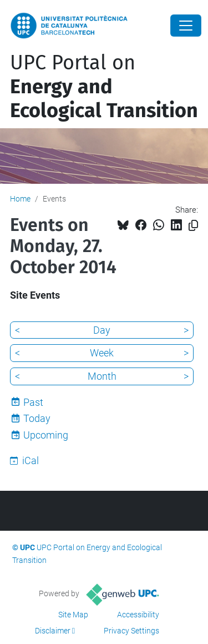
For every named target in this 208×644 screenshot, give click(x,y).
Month (102, 376)
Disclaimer (53, 631)
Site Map (73, 615)
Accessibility (138, 615)
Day (102, 330)
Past (33, 402)
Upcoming (46, 435)
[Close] (186, 26)
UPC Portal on (104, 87)
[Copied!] (193, 226)
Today (37, 418)
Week (102, 353)
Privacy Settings (131, 631)
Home (20, 199)
